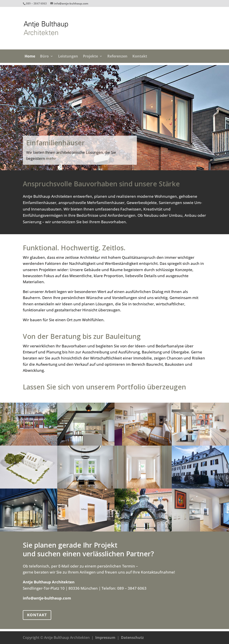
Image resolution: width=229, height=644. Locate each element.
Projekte (90, 57)
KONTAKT (37, 615)
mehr (51, 165)
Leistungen (68, 57)
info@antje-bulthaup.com (47, 598)
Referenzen (117, 57)
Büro (44, 57)
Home (30, 57)
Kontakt (140, 57)
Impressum (105, 638)
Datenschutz (132, 638)
